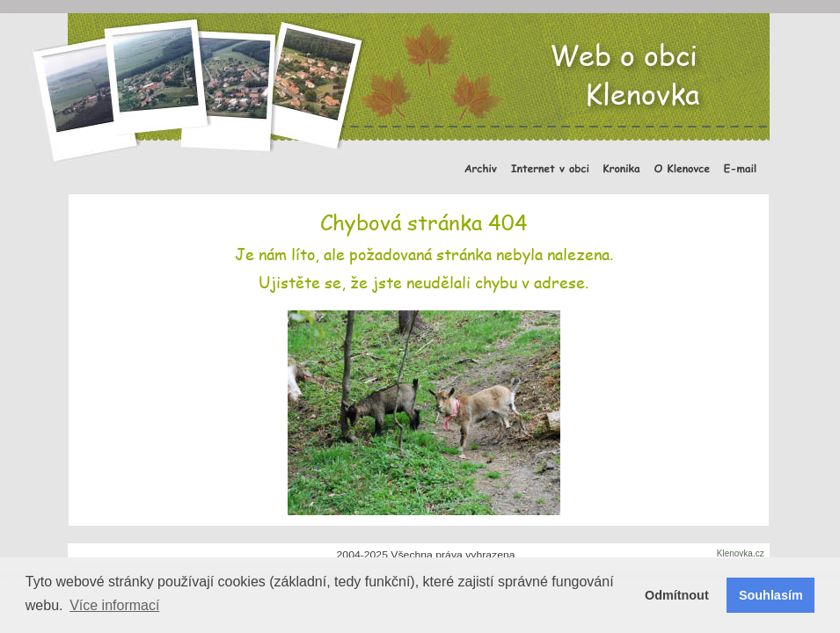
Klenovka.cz (741, 553)
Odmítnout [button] (677, 595)
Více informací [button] (114, 605)
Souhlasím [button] (771, 595)
